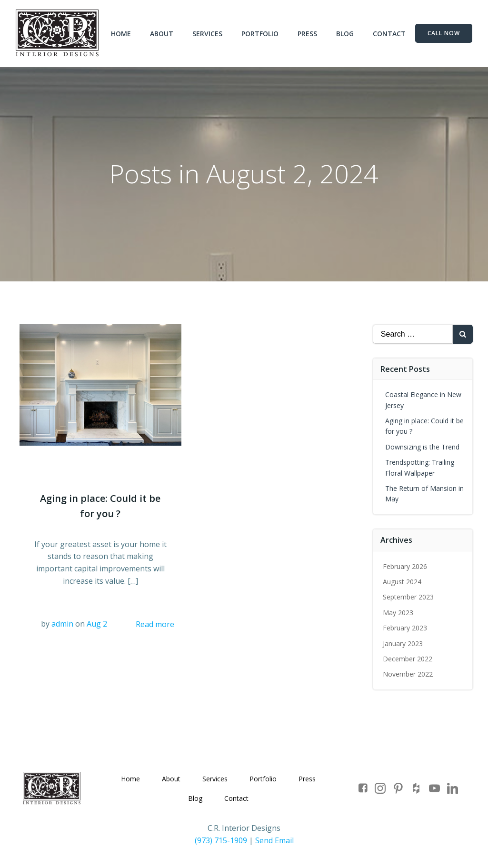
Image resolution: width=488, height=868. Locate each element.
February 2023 (405, 628)
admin (62, 624)
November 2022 (408, 674)
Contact (390, 34)
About (162, 34)
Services (208, 34)
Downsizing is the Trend (422, 446)
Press (308, 34)
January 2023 (403, 643)
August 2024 (402, 581)
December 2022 (408, 658)
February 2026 (405, 566)
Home (121, 34)
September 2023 (408, 597)
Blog (345, 34)
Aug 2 (97, 624)
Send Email (274, 840)
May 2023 (398, 612)
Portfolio (260, 34)
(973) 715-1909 (221, 840)
